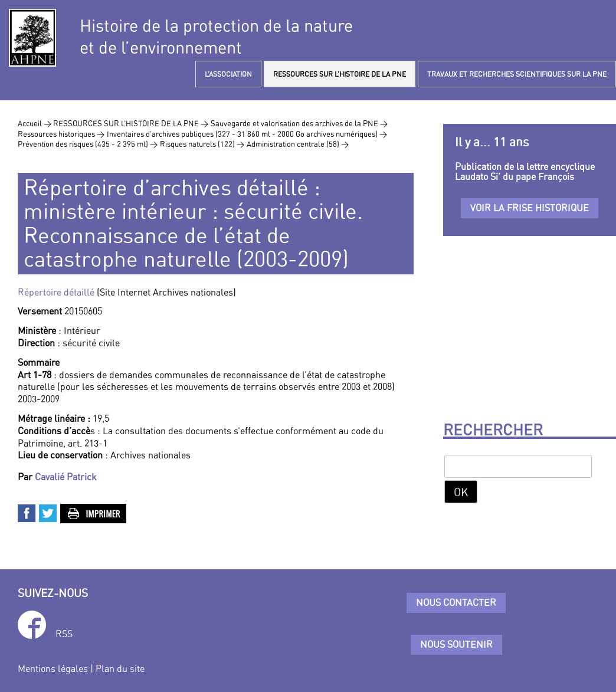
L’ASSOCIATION (228, 74)
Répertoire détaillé (57, 292)
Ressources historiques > (61, 134)
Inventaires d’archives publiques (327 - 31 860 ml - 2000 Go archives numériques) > (247, 134)
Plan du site (120, 668)
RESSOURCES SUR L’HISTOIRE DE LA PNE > (131, 123)
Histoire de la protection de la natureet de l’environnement (216, 37)
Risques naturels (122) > (202, 144)
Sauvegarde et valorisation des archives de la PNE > (299, 123)
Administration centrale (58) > (298, 144)
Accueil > (35, 123)
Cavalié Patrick (66, 477)
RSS (64, 634)
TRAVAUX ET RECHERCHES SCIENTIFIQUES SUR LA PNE (517, 74)
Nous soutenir (456, 644)
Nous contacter (456, 602)
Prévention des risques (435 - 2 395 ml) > (88, 144)
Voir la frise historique (530, 208)
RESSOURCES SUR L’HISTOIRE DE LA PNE (340, 74)
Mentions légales (53, 668)
